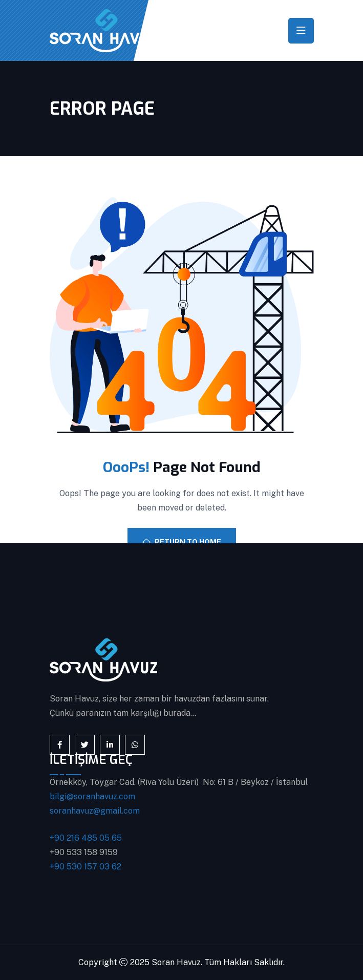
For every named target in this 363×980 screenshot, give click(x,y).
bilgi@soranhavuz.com (92, 796)
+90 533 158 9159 (84, 852)
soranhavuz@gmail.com (95, 811)
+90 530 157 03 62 (86, 867)
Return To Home (182, 542)
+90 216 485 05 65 (86, 838)
